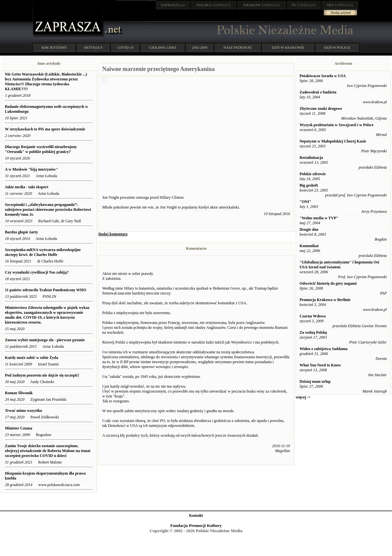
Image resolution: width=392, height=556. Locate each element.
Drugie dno (309, 229)
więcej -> (303, 397)
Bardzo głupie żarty (21, 232)
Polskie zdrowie (313, 174)
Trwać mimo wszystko (24, 411)
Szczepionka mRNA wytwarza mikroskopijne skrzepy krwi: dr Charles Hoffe (43, 252)
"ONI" (305, 202)
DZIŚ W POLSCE (337, 47)
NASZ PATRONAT (238, 47)
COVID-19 (125, 47)
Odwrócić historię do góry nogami (328, 283)
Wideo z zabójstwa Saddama (324, 349)
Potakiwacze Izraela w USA (323, 76)
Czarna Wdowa (313, 316)
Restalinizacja (311, 158)
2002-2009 (200, 47)
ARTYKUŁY (93, 47)
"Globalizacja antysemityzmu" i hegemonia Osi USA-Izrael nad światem (339, 265)
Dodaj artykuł (341, 12)
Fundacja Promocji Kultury (196, 525)
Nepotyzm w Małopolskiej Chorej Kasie (333, 141)
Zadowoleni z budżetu (318, 92)
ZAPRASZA (214, 5)
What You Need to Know (320, 365)
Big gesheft (309, 185)
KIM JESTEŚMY (54, 47)
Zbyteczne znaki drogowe (321, 109)
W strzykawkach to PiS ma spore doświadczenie (46, 129)
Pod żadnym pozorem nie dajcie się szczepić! (42, 375)
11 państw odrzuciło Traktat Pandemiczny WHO (46, 290)
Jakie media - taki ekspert (27, 187)
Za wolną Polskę (313, 332)
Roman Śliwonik (19, 393)
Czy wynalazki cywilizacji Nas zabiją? (37, 272)
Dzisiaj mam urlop (315, 381)
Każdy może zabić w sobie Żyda (32, 358)
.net (173, 5)
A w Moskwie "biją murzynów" (32, 169)
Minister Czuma (18, 428)
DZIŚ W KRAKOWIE (288, 47)
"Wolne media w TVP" (319, 218)
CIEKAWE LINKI (163, 47)
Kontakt (196, 515)
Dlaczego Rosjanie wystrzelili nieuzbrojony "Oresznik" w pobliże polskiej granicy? (41, 149)
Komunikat (309, 246)
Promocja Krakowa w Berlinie (325, 300)
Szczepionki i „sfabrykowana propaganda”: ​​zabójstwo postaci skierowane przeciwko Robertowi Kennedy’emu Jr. (48, 210)
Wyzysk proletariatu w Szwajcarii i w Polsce (337, 125)
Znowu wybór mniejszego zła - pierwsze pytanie (45, 340)
